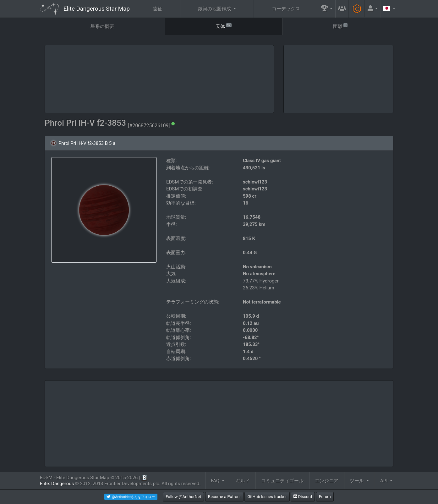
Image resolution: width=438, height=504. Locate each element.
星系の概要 (102, 26)
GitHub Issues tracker (267, 497)
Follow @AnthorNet (183, 497)
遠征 (157, 9)
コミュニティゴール (282, 481)
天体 (224, 26)
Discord (303, 497)
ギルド (243, 481)
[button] (327, 9)
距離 (340, 26)
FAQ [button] (216, 481)
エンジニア (327, 481)
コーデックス (286, 9)
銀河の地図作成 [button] (215, 9)
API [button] (384, 481)
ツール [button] (357, 481)
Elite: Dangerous (57, 484)
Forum (325, 497)
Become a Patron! (224, 497)
